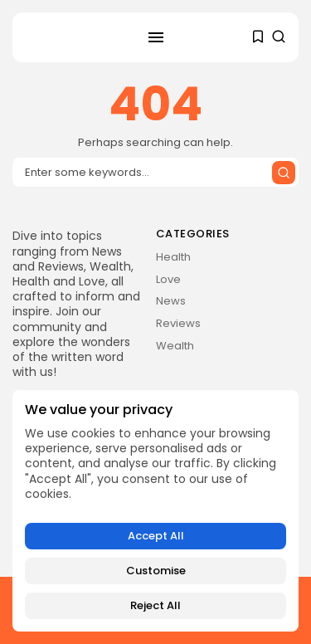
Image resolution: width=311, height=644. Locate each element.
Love (168, 279)
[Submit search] (284, 173)
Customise (156, 571)
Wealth (175, 346)
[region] (155, 511)
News (171, 301)
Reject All (155, 605)
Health (173, 257)
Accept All (156, 536)
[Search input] (155, 172)
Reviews (178, 323)
